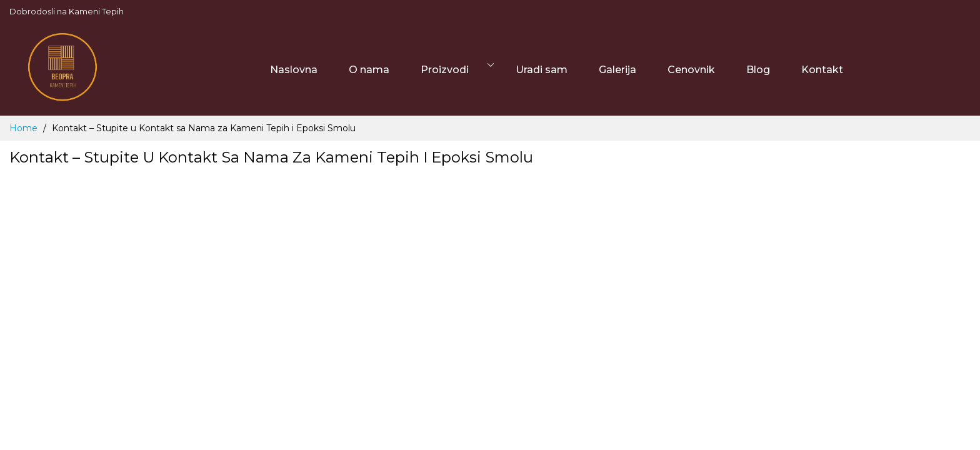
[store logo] (62, 70)
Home (25, 128)
